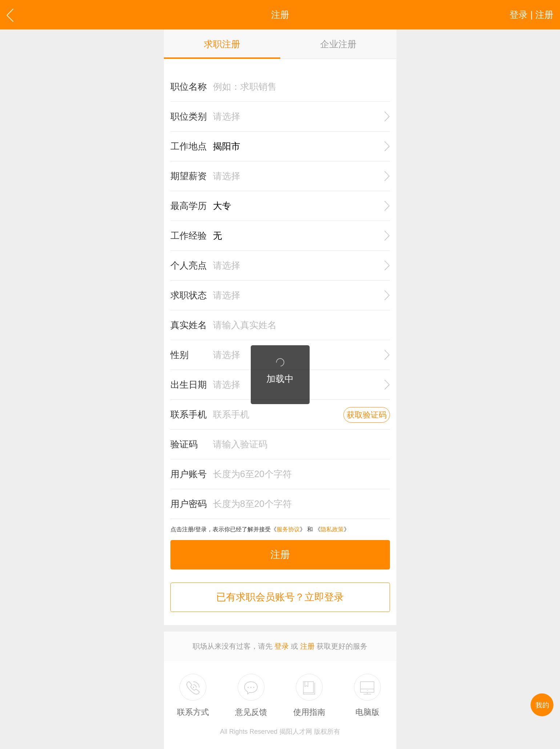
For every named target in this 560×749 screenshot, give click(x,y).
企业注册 (338, 44)
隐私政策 (332, 529)
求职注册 (222, 44)
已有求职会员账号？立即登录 (280, 597)
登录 (282, 646)
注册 (280, 555)
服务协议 (288, 529)
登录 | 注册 (531, 15)
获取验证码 (367, 415)
